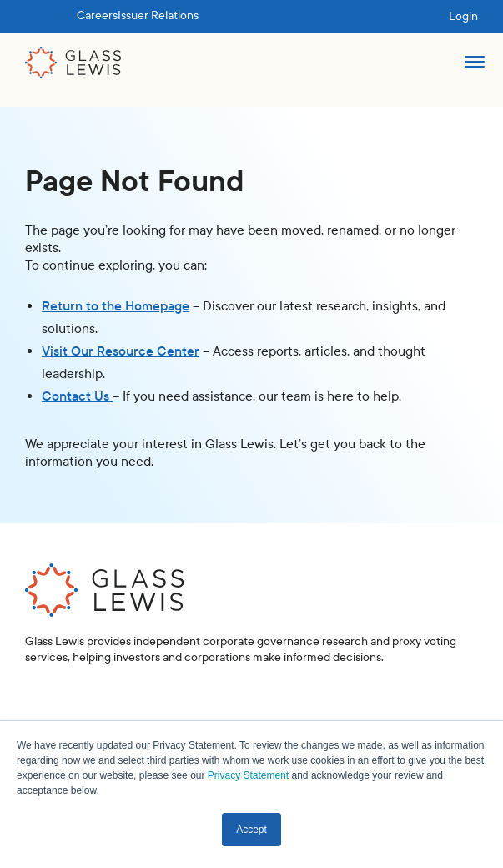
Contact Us (77, 396)
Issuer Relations (158, 15)
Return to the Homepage (116, 306)
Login (463, 16)
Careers (97, 15)
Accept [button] (251, 830)
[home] (73, 63)
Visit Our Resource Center (121, 351)
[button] (474, 69)
